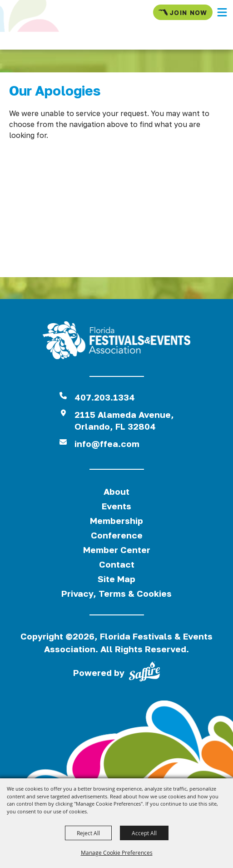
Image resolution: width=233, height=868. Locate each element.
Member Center (117, 550)
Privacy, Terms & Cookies (116, 593)
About (116, 491)
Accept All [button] (144, 833)
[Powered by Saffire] (144, 673)
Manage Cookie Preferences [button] (117, 853)
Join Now (183, 12)
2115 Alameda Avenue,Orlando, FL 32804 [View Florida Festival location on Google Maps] (124, 420)
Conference (117, 535)
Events (116, 506)
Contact (117, 564)
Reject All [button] (88, 833)
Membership (116, 520)
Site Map (116, 579)
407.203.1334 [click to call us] (105, 397)
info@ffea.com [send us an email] (107, 444)
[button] (222, 12)
